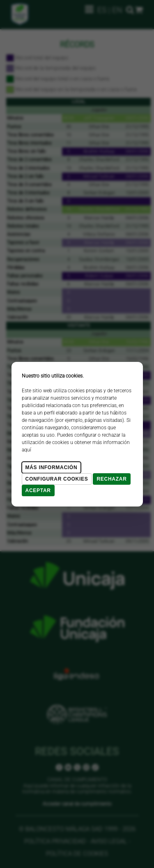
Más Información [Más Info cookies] (52, 467)
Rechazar (111, 479)
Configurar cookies (57, 479)
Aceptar (38, 490)
